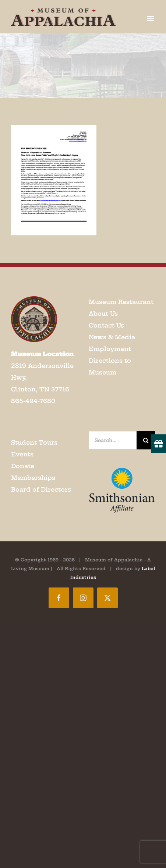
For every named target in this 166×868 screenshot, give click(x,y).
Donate (23, 466)
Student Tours (34, 442)
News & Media (112, 337)
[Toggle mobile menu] (151, 19)
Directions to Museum (110, 366)
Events (22, 454)
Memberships (33, 478)
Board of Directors (41, 489)
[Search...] (113, 440)
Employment (110, 349)
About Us (103, 314)
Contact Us (106, 325)
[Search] (146, 440)
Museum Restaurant (121, 302)
